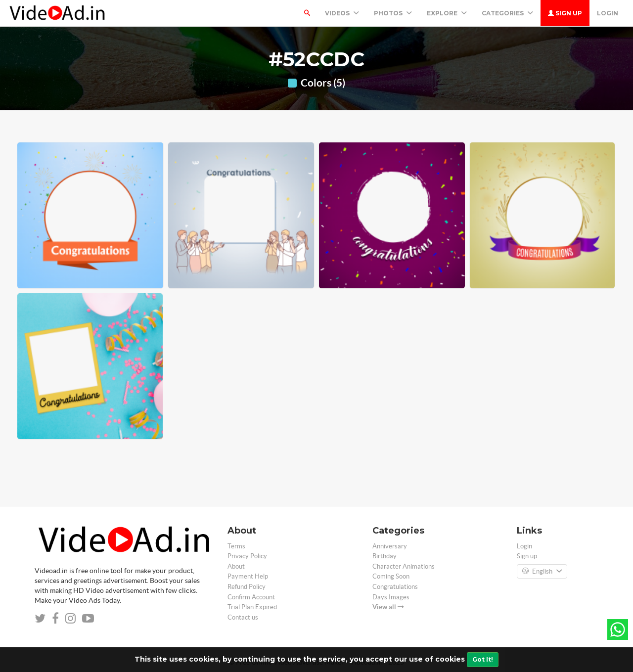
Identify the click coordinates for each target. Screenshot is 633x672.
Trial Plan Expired (252, 607)
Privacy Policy (247, 556)
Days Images (391, 597)
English (542, 572)
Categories (507, 13)
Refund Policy (247, 587)
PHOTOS (393, 13)
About (236, 566)
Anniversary (390, 546)
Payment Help (248, 576)
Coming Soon (391, 576)
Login (608, 13)
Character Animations (404, 566)
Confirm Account (251, 597)
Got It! (483, 659)
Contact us (243, 617)
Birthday (384, 556)
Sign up (565, 13)
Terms (236, 546)
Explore (447, 13)
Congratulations (395, 587)
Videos (342, 13)
